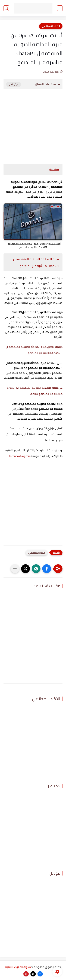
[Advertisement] (33, 125)
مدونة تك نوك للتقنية (18, 967)
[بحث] (6, 8)
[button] (47, 569)
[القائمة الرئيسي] (60, 8)
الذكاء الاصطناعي (51, 26)
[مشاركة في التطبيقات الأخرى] (15, 569)
